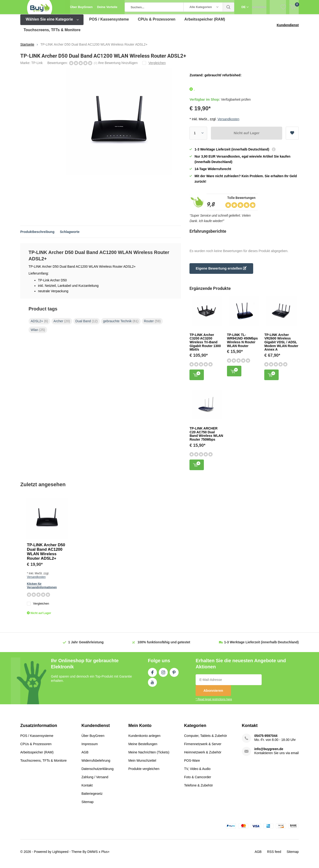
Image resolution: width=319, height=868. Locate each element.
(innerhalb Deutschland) (261, 646)
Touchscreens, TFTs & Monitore (52, 33)
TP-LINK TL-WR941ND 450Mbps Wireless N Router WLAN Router (242, 344)
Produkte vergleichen (144, 772)
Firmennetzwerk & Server (203, 748)
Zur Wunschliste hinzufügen (292, 135)
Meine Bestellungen (143, 748)
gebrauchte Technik (121, 325)
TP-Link (37, 66)
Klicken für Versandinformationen (42, 589)
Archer (62, 325)
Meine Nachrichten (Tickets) (149, 756)
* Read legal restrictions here (214, 703)
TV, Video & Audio (197, 772)
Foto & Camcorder (197, 781)
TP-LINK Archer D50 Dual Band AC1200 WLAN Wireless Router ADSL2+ (46, 555)
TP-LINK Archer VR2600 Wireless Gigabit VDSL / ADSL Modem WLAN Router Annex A (281, 346)
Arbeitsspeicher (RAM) (205, 23)
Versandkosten (229, 122)
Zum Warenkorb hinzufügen (197, 378)
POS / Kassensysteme (109, 23)
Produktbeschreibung (37, 235)
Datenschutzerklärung (97, 772)
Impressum (90, 748)
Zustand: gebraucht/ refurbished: (215, 79)
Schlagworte (70, 235)
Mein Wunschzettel (142, 764)
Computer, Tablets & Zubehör (206, 739)
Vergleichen (38, 607)
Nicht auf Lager (247, 136)
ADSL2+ (39, 325)
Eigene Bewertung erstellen (221, 272)
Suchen (229, 7)
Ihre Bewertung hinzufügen (118, 66)
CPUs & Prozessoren (157, 23)
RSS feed (274, 855)
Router (152, 325)
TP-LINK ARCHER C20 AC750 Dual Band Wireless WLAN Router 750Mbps (206, 437)
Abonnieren (213, 694)
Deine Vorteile (107, 7)
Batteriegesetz (92, 797)
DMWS (92, 855)
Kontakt (87, 789)
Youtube (152, 685)
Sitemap (87, 805)
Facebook (152, 675)
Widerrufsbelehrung (96, 764)
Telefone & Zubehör (198, 789)
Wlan (38, 333)
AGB (85, 756)
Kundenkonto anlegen (144, 739)
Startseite (27, 48)
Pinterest (174, 675)
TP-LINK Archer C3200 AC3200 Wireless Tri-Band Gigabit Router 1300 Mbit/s (205, 346)
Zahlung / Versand (95, 781)
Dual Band (87, 325)
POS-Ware (192, 764)
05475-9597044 (266, 739)
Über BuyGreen (81, 7)
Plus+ (105, 855)
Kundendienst (288, 29)
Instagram (163, 675)
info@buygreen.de (269, 752)
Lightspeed (61, 855)
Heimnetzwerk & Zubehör (203, 756)
